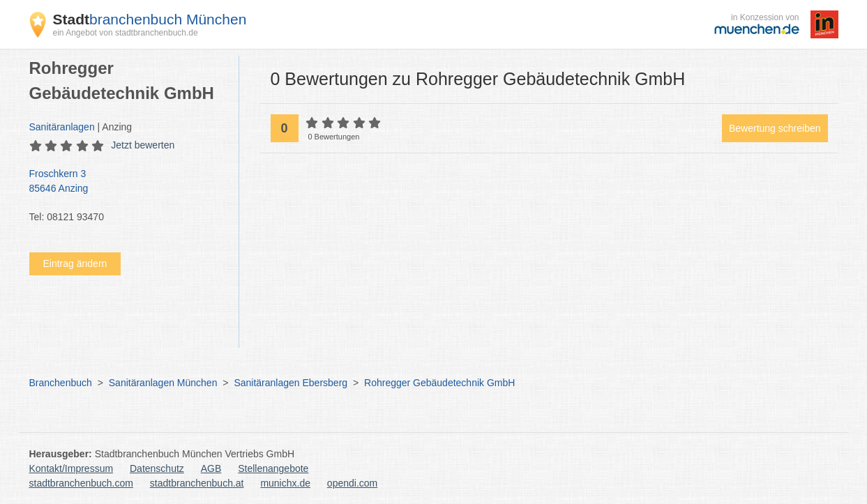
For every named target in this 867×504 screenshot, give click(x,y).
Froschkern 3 (127, 182)
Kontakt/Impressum (71, 468)
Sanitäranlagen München (163, 383)
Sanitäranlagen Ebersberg (291, 383)
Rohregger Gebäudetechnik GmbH (439, 383)
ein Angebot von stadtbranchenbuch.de (126, 33)
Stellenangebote (273, 468)
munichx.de (285, 483)
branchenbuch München (150, 19)
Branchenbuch (61, 383)
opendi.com (352, 483)
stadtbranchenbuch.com (81, 483)
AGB (211, 468)
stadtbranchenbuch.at (197, 483)
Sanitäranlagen (62, 127)
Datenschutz (157, 468)
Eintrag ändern (75, 264)
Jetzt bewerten (143, 145)
